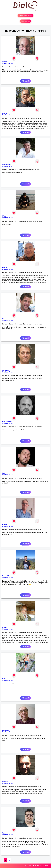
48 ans (11, 423)
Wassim (5, 216)
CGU (30, 866)
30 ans (11, 578)
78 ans (11, 732)
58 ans (11, 64)
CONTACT (46, 866)
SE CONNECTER (25, 21)
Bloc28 (4, 525)
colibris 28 (6, 730)
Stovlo (4, 319)
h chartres (5, 370)
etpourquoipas (7, 422)
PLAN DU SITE (37, 866)
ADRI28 (5, 267)
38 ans (11, 218)
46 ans (11, 783)
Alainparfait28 (7, 165)
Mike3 (4, 679)
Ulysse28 (5, 782)
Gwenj (4, 473)
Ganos (4, 833)
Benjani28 (5, 576)
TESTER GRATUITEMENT (25, 15)
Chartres (5, 64)
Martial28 (5, 627)
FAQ (26, 866)
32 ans (11, 269)
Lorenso (5, 113)
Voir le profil (25, 81)
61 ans (11, 629)
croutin (4, 62)
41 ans (11, 475)
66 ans (11, 526)
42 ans (11, 321)
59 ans (11, 166)
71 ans (11, 372)
